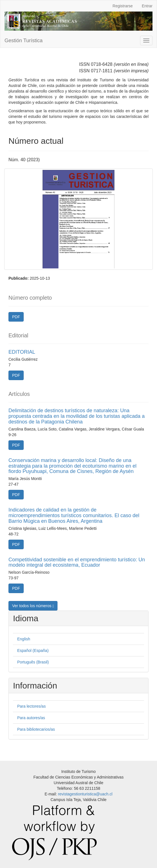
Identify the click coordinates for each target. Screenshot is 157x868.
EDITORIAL (22, 352)
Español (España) (33, 651)
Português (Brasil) (33, 662)
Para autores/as (31, 718)
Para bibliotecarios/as (36, 729)
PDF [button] (16, 317)
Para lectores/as (31, 706)
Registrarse (123, 6)
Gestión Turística (24, 41)
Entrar (147, 6)
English (24, 639)
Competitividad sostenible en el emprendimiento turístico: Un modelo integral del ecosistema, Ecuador (77, 562)
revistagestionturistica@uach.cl (85, 794)
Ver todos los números (33, 606)
